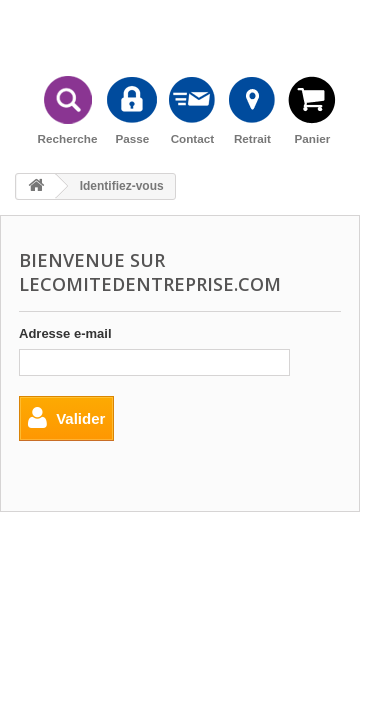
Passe (132, 110)
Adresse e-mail (65, 333)
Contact (192, 110)
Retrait (252, 110)
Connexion (348, 27)
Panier (312, 110)
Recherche (68, 110)
